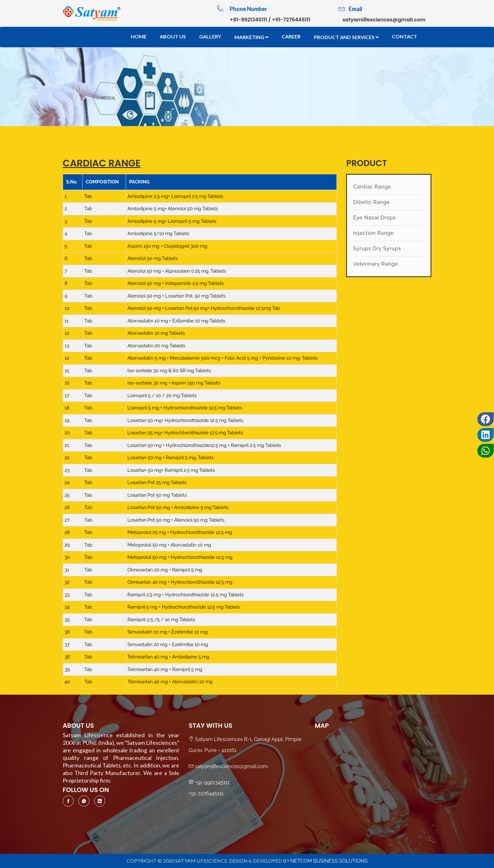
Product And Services (346, 37)
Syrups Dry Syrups (377, 249)
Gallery (210, 36)
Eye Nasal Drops (375, 218)
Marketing (251, 37)
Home (139, 36)
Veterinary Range (376, 264)
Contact (405, 36)
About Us (173, 36)
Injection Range (374, 233)
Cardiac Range (372, 187)
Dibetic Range (371, 202)
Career (291, 36)
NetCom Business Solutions (329, 861)
